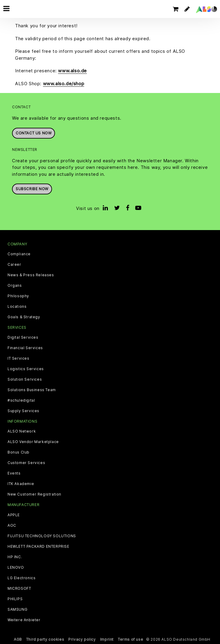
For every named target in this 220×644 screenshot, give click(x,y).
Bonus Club (18, 452)
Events (14, 473)
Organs (15, 286)
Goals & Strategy (24, 317)
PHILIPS (15, 599)
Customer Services (26, 463)
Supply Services (23, 411)
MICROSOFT (19, 589)
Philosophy (18, 296)
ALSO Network (22, 431)
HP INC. (15, 557)
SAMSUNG (17, 610)
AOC (12, 526)
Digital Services (23, 337)
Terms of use (130, 639)
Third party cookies (45, 639)
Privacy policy (82, 639)
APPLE (14, 515)
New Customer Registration (34, 494)
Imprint (107, 639)
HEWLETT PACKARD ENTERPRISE (38, 547)
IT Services (18, 358)
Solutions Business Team (32, 390)
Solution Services (25, 379)
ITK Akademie (21, 484)
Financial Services (25, 348)
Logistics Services (26, 369)
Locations (17, 307)
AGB (18, 639)
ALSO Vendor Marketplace (33, 442)
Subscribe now (32, 189)
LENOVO (16, 568)
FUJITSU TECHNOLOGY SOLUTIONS (42, 536)
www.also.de (72, 71)
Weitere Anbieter (24, 620)
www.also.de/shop (64, 84)
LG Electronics (21, 578)
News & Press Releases (31, 275)
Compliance (19, 254)
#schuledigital (21, 400)
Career (14, 265)
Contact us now (34, 133)
